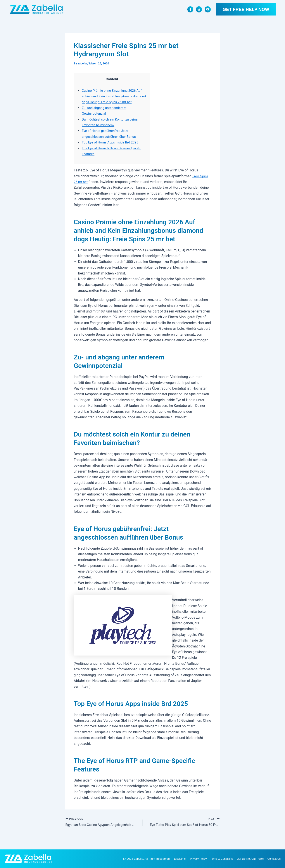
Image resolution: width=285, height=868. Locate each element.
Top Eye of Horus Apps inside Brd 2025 (112, 148)
